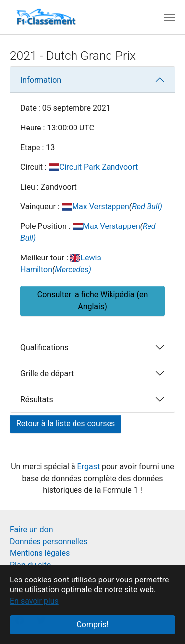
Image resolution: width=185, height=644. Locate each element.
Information (41, 80)
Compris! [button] (92, 625)
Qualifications (44, 347)
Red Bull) (147, 207)
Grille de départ (47, 373)
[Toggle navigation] (170, 17)
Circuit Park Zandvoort (98, 167)
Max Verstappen (101, 207)
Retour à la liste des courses (66, 424)
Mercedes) (73, 270)
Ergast (90, 467)
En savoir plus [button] (34, 601)
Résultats (37, 400)
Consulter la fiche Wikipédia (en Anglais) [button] (92, 301)
